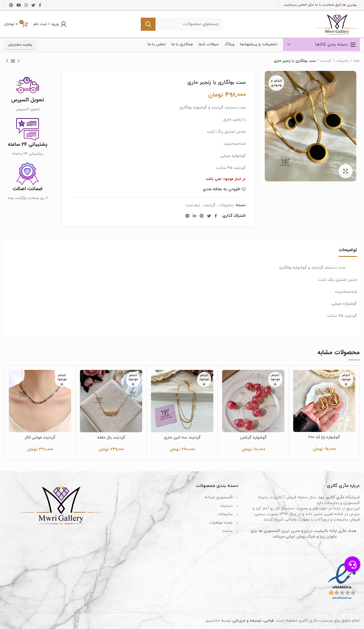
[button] (352, 564)
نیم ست (193, 205)
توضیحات (348, 250)
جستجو (148, 24)
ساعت (227, 531)
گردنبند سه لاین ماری (182, 438)
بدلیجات (342, 61)
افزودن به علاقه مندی (222, 189)
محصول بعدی (7, 62)
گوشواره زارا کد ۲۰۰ (324, 437)
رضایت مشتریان (20, 45)
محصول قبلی (18, 62)
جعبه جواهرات (221, 523)
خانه (356, 61)
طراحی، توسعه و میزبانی (253, 621)
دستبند (226, 506)
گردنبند (326, 61)
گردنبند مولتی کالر (40, 438)
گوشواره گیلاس (253, 438)
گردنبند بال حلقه (111, 438)
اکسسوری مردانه (219, 497)
